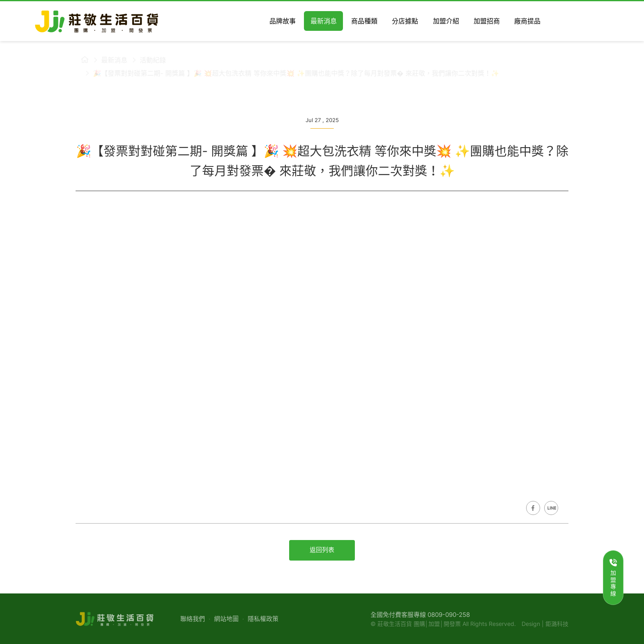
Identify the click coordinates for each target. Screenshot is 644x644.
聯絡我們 (193, 619)
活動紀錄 (148, 60)
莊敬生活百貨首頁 (80, 60)
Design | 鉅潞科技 (545, 624)
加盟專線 (613, 578)
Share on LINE (551, 508)
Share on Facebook (533, 508)
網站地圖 (226, 619)
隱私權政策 (263, 619)
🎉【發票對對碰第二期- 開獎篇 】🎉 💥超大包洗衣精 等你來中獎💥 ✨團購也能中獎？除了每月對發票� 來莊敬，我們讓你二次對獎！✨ (291, 73)
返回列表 (322, 550)
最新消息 (109, 60)
